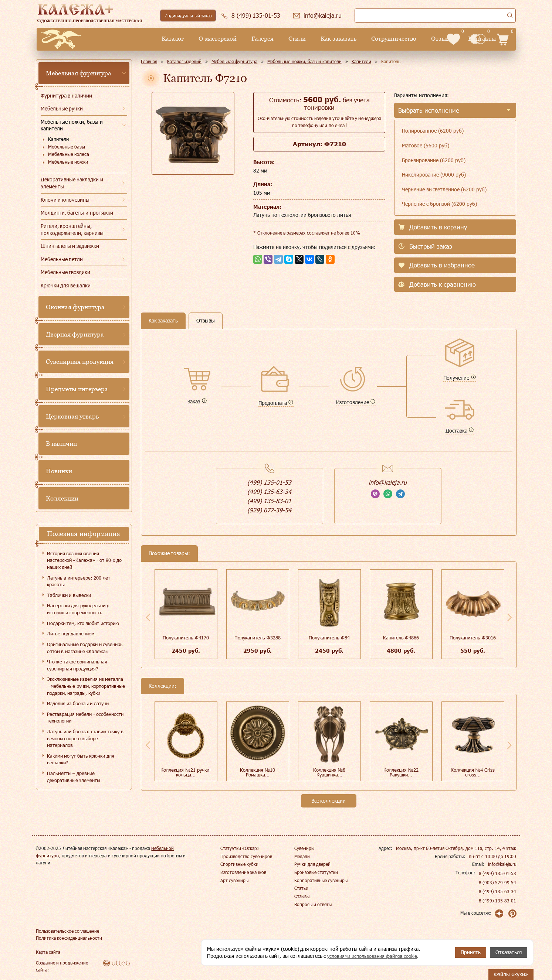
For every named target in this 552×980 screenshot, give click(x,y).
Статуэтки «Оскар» (240, 848)
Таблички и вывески (69, 595)
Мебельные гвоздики (66, 272)
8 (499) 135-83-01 (498, 901)
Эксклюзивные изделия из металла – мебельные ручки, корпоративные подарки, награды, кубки (86, 686)
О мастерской (157, 39)
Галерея (202, 39)
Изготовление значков (243, 872)
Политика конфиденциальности (69, 938)
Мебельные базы (67, 147)
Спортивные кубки (239, 864)
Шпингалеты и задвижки (70, 246)
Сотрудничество (333, 39)
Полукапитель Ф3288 (258, 638)
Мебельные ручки (62, 108)
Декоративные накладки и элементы (72, 183)
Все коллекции (329, 801)
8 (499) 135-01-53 (498, 873)
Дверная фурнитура (75, 334)
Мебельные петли (62, 259)
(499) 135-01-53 (269, 482)
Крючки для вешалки (66, 285)
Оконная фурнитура (75, 307)
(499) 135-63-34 (269, 491)
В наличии (62, 444)
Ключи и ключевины (65, 200)
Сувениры (304, 848)
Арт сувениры (234, 880)
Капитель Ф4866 (401, 638)
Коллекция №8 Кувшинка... (329, 772)
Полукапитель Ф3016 (473, 638)
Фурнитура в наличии (67, 95)
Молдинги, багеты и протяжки (77, 213)
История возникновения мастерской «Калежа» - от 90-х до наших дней (84, 560)
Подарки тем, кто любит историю (83, 623)
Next (509, 617)
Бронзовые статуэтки (316, 872)
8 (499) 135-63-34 (498, 891)
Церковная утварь (72, 416)
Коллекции (62, 498)
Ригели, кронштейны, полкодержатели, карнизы (72, 229)
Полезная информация (84, 534)
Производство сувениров (246, 856)
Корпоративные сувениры (321, 880)
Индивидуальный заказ (188, 16)
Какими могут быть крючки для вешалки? (81, 759)
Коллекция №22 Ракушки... (401, 772)
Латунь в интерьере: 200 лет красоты (79, 581)
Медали (302, 856)
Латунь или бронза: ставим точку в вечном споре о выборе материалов (85, 738)
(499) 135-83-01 (269, 501)
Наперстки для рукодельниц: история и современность (78, 609)
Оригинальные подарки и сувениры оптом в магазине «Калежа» (85, 648)
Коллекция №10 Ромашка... (258, 772)
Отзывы (381, 39)
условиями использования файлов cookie (376, 956)
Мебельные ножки (68, 162)
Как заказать (277, 39)
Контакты (421, 39)
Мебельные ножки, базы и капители (72, 125)
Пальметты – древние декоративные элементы (74, 777)
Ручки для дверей (313, 864)
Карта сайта (48, 952)
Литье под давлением (71, 634)
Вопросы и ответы (313, 904)
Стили (236, 39)
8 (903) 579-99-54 (498, 882)
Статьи (301, 888)
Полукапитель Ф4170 (186, 638)
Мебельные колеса (69, 154)
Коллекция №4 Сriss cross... (473, 772)
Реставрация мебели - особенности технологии (85, 718)
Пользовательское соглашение (67, 931)
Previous (148, 617)
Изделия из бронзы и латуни (78, 703)
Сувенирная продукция (80, 362)
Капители (58, 139)
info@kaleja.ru (388, 482)
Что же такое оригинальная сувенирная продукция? (77, 665)
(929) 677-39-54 (269, 510)
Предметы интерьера (77, 389)
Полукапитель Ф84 (329, 638)
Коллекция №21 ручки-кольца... (186, 772)
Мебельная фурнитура (79, 73)
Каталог (112, 39)
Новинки (59, 471)
